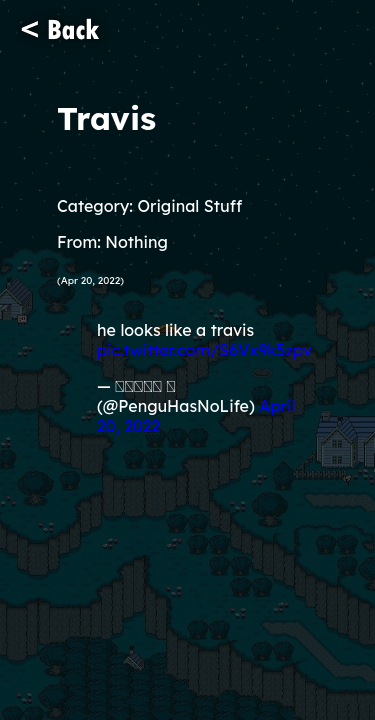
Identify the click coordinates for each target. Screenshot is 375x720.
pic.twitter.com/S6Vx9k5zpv (204, 350)
